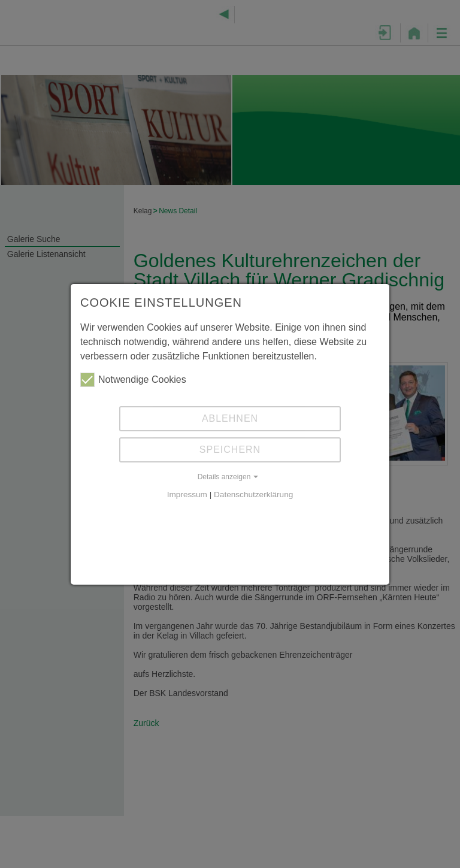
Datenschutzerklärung (253, 495)
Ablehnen (230, 418)
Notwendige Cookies (133, 380)
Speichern (230, 450)
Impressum (187, 495)
